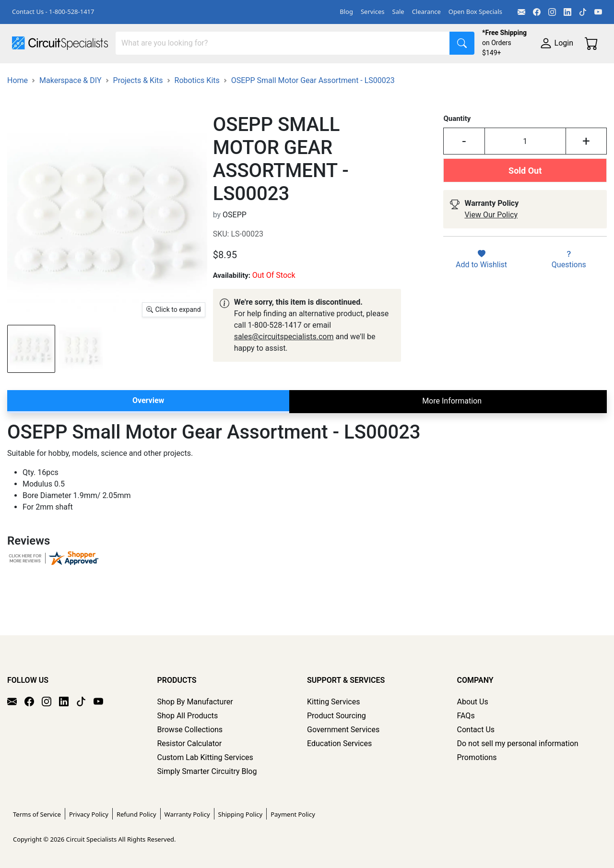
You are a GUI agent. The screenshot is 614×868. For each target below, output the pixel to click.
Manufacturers (83, 75)
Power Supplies (224, 75)
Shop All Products (188, 716)
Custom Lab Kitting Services (205, 757)
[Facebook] (537, 12)
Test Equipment (153, 75)
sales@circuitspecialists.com (284, 381)
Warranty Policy (187, 814)
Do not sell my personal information (518, 743)
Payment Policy (293, 814)
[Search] (283, 43)
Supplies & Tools (41, 94)
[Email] (521, 12)
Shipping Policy (241, 814)
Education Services (339, 743)
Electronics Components (517, 75)
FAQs (466, 716)
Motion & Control (428, 75)
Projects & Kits (138, 125)
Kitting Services (333, 702)
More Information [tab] (452, 446)
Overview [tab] (148, 445)
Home (18, 125)
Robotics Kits (197, 125)
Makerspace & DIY (300, 75)
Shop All (26, 75)
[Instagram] (552, 12)
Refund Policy (136, 814)
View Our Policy (491, 260)
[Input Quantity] (525, 186)
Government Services (343, 730)
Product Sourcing (337, 716)
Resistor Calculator (190, 743)
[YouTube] (598, 12)
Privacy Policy (89, 814)
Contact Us (476, 730)
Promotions (477, 757)
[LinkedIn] (567, 12)
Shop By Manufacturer (195, 702)
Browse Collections (190, 730)
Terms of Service (37, 814)
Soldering (365, 75)
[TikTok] (583, 12)
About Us (473, 702)
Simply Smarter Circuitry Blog (207, 771)
